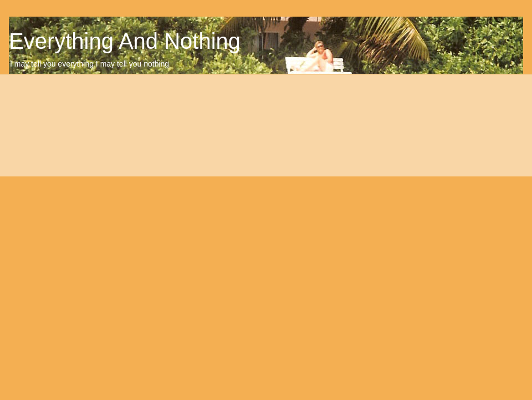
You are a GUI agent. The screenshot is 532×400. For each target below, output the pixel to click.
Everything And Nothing (125, 41)
